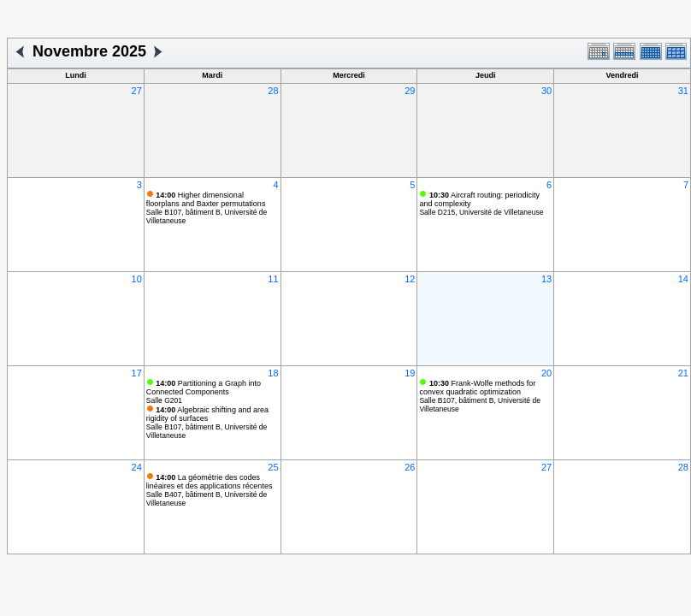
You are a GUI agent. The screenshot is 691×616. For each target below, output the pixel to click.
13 (546, 279)
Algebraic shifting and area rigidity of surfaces (207, 414)
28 (273, 91)
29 (410, 91)
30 (546, 91)
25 (273, 467)
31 (683, 91)
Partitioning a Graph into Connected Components (204, 388)
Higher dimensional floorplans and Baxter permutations (206, 199)
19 (410, 373)
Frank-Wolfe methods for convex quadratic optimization (477, 388)
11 (273, 279)
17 (137, 373)
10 (137, 279)
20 (546, 373)
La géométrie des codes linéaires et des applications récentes (210, 482)
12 (410, 279)
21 (683, 373)
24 (137, 467)
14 (683, 279)
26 (410, 467)
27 (137, 91)
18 (273, 373)
